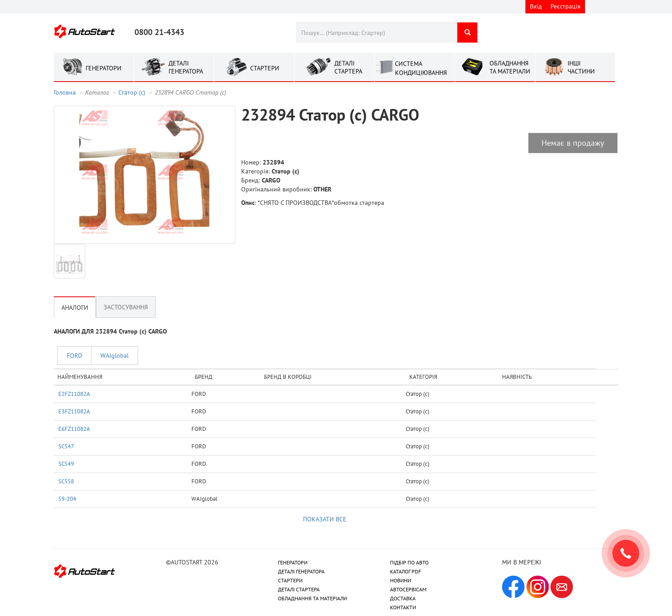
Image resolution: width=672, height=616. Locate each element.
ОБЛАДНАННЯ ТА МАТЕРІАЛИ (312, 598)
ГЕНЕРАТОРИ (293, 562)
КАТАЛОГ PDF (405, 571)
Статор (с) (132, 92)
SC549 (66, 464)
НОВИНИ (401, 580)
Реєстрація (566, 6)
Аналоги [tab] (75, 308)
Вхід (536, 6)
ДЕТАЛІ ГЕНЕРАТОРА (301, 571)
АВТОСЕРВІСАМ (408, 589)
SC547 (66, 446)
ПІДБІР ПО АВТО (409, 562)
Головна (65, 92)
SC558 (66, 481)
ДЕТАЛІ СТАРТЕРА (299, 589)
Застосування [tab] (126, 307)
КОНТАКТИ (403, 607)
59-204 (67, 499)
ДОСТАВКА (403, 598)
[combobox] (376, 33)
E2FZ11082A (74, 394)
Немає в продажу (573, 143)
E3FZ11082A (74, 411)
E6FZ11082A (74, 429)
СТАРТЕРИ (290, 580)
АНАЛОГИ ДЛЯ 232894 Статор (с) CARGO (110, 331)
